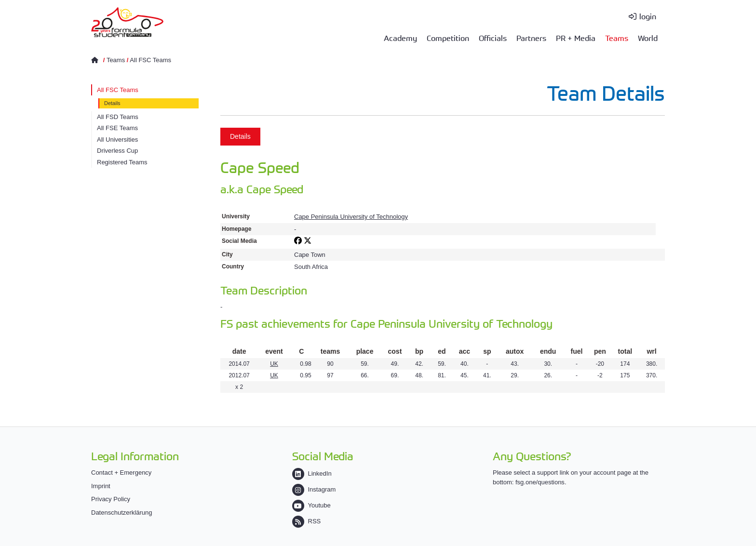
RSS (307, 521)
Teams (617, 38)
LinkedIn (312, 473)
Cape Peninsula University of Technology (351, 217)
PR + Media (576, 38)
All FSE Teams (117, 128)
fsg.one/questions (540, 482)
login (648, 16)
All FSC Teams (150, 60)
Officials (493, 38)
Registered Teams (122, 162)
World (648, 38)
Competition (448, 38)
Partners (531, 38)
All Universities (117, 140)
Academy (400, 38)
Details (112, 103)
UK (274, 364)
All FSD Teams (118, 117)
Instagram (314, 489)
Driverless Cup (117, 151)
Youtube (311, 505)
